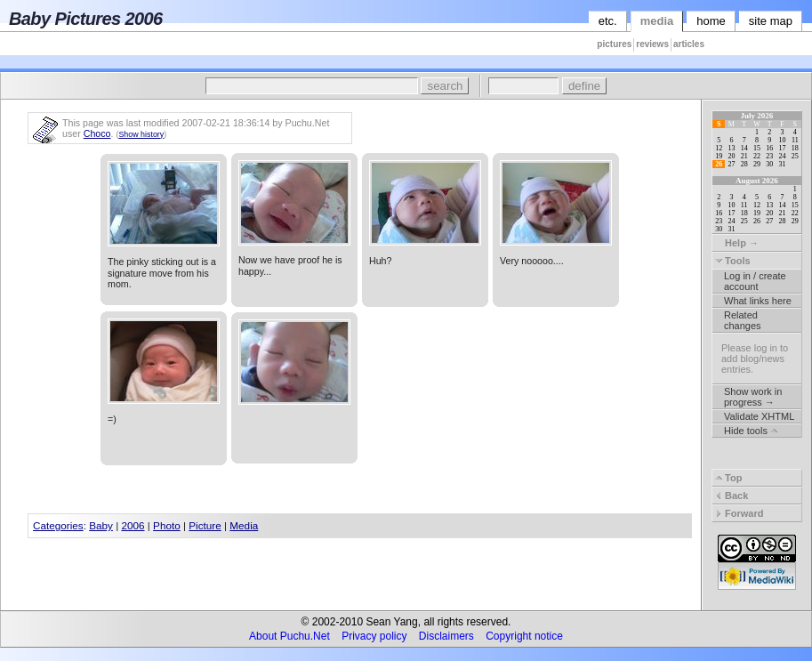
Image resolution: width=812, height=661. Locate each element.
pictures (614, 44)
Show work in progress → (753, 397)
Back (732, 496)
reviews (652, 44)
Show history (141, 134)
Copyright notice (524, 636)
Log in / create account (755, 281)
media (657, 21)
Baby (101, 525)
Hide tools (751, 431)
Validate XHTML (759, 416)
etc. (608, 21)
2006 (133, 525)
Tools (733, 261)
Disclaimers (446, 636)
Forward (739, 513)
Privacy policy (374, 636)
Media (244, 525)
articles (689, 44)
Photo (167, 525)
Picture (205, 525)
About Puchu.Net (289, 636)
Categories (58, 525)
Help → (737, 243)
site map (771, 21)
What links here (758, 301)
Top (728, 478)
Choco (97, 133)
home (711, 21)
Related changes (743, 320)
